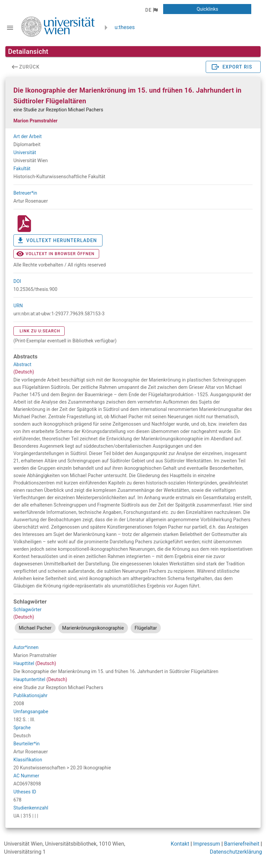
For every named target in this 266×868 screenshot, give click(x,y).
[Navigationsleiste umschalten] (10, 28)
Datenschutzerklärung (236, 852)
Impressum (207, 844)
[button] (151, 10)
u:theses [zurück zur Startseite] (125, 27)
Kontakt (180, 844)
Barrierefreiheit (242, 844)
